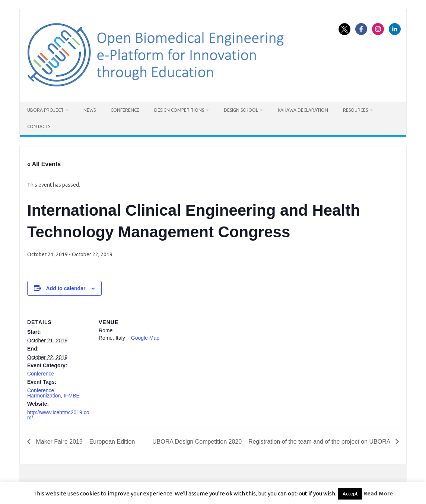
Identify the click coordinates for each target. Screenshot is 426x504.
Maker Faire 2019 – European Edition (85, 442)
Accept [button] (350, 494)
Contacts (39, 126)
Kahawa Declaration (303, 110)
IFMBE (72, 396)
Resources (355, 110)
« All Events (44, 164)
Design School (241, 110)
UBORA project (45, 110)
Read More (378, 493)
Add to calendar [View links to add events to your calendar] (66, 288)
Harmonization (44, 396)
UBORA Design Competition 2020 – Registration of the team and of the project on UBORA (272, 442)
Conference (125, 110)
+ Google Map (143, 338)
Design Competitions (179, 110)
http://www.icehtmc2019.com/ (58, 415)
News (90, 110)
